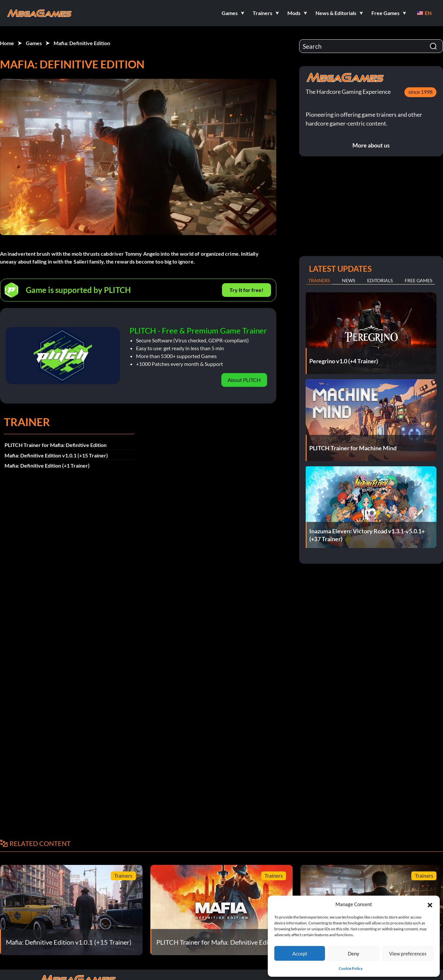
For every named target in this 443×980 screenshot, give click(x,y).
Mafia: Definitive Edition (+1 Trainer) (47, 465)
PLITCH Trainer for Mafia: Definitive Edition (56, 445)
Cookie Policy (351, 968)
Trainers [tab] (319, 280)
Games (34, 43)
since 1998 (420, 92)
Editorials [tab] (380, 280)
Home (7, 43)
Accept (300, 954)
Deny (354, 954)
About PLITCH (244, 380)
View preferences (408, 954)
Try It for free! (247, 290)
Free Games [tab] (418, 280)
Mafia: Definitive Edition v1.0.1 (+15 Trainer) (56, 455)
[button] (430, 904)
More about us (371, 145)
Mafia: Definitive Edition (82, 43)
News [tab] (349, 280)
